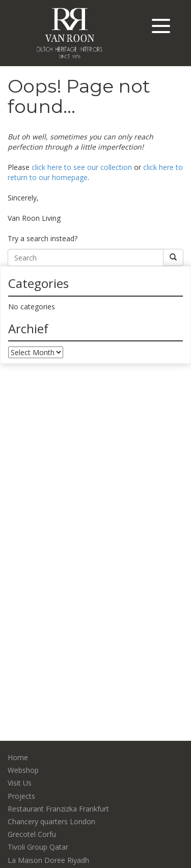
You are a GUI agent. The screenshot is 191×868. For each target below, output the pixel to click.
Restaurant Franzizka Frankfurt (58, 809)
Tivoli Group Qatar (38, 847)
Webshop (23, 770)
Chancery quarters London (51, 821)
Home (18, 757)
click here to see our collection (82, 167)
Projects (21, 796)
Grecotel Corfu (32, 834)
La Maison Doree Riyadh (48, 860)
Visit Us (20, 783)
